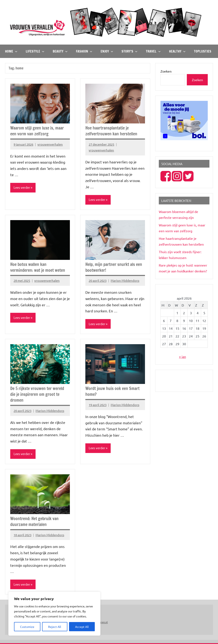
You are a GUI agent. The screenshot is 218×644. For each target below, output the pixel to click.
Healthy (177, 51)
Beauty (60, 51)
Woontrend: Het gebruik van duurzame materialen (34, 522)
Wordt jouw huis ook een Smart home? (112, 392)
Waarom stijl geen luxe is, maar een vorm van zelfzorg (37, 131)
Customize (27, 627)
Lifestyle (35, 51)
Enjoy (107, 51)
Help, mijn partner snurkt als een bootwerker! (114, 267)
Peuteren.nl (101, 623)
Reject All (55, 627)
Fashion (84, 51)
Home (11, 51)
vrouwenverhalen (50, 144)
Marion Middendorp (125, 281)
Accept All (82, 627)
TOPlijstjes (203, 51)
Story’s (130, 51)
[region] (54, 614)
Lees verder (22, 188)
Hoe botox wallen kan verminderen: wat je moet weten (38, 267)
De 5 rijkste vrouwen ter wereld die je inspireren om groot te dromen (37, 395)
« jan (183, 357)
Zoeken (166, 71)
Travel (153, 51)
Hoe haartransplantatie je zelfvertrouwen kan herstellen (111, 131)
